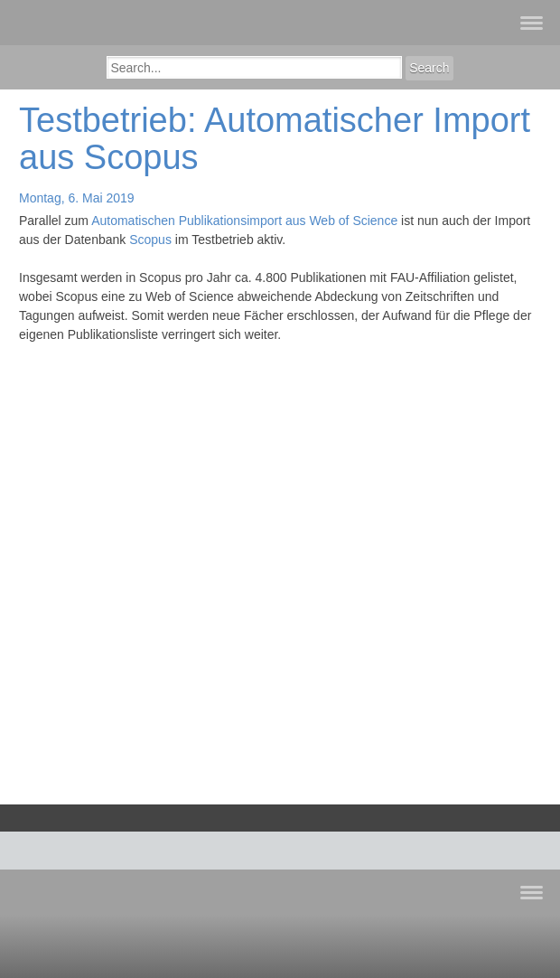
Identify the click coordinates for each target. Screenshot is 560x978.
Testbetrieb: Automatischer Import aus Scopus (275, 139)
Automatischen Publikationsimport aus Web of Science (244, 221)
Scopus (150, 240)
